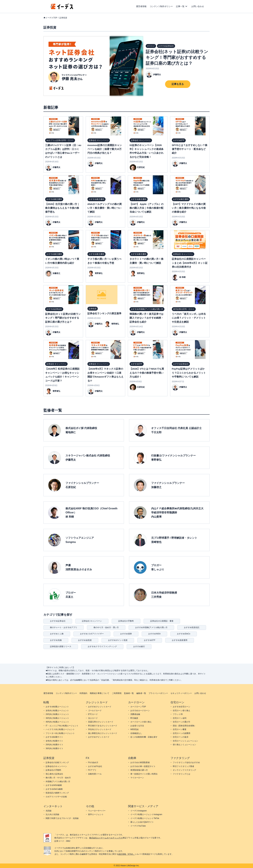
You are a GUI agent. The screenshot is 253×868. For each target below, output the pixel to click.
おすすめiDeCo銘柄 (54, 789)
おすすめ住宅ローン (182, 707)
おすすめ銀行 (139, 646)
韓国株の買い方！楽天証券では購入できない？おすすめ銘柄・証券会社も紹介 (147, 318)
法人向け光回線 (52, 814)
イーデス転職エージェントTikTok (145, 818)
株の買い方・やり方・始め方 (58, 778)
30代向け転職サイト (54, 748)
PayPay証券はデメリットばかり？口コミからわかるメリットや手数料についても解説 (189, 373)
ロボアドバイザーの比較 (56, 797)
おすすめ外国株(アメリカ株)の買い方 (151, 627)
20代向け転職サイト (54, 745)
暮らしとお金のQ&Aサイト (142, 822)
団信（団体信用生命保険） (184, 726)
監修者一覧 (129, 693)
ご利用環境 (117, 693)
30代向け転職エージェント (57, 718)
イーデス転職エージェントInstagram (146, 814)
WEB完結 (134, 729)
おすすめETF (150, 640)
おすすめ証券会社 (58, 621)
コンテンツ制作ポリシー (161, 6)
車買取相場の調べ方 (139, 770)
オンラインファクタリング (184, 770)
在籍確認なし (136, 733)
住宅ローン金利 (180, 718)
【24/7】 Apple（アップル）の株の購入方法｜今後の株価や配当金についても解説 (147, 208)
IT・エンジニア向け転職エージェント (62, 726)
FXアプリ (92, 770)
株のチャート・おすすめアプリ (64, 627)
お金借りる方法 (137, 726)
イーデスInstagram (139, 811)
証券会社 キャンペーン (92, 621)
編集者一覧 (141, 693)
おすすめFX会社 (95, 766)
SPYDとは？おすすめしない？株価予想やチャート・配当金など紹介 (190, 149)
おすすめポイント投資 (118, 640)
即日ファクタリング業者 (183, 766)
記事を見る (178, 84)
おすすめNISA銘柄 (54, 785)
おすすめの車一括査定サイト (143, 766)
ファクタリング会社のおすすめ (186, 762)
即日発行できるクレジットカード (103, 726)
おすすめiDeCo (184, 634)
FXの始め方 (93, 762)
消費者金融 (135, 714)
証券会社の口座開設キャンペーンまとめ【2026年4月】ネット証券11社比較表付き (190, 263)
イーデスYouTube (138, 826)
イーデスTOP (51, 18)
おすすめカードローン (140, 711)
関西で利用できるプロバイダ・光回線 (62, 818)
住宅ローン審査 (180, 729)
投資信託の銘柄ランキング (57, 793)
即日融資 (134, 718)
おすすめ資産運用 (180, 640)
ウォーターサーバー (97, 811)
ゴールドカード (95, 711)
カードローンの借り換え (141, 722)
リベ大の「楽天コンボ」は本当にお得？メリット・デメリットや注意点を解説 (189, 318)
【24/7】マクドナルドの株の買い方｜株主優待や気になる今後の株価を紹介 (189, 208)
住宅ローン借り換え (182, 711)
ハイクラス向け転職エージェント (60, 729)
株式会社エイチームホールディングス (106, 838)
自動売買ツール (95, 774)
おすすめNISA (154, 634)
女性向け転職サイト (54, 741)
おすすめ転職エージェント (57, 707)
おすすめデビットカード (99, 737)
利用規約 (83, 693)
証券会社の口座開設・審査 (162, 621)
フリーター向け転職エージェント (60, 733)
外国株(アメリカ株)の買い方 (58, 782)
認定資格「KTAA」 (126, 854)
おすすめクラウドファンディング (102, 646)
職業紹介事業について (100, 693)
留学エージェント (96, 814)
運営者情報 (141, 6)
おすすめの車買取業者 (140, 762)
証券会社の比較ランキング (57, 762)
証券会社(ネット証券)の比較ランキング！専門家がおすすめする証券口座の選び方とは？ (177, 57)
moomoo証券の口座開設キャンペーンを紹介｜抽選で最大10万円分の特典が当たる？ (105, 149)
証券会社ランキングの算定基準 (104, 313)
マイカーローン (137, 778)
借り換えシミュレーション (184, 745)
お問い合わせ (198, 6)
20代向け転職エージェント (57, 714)
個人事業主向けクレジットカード (103, 733)
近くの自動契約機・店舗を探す (144, 737)
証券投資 (63, 18)
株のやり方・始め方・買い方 (106, 627)
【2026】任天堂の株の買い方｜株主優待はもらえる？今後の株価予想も (62, 208)
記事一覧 (180, 6)
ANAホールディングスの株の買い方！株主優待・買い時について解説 (105, 208)
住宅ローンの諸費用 (182, 733)
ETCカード (93, 714)
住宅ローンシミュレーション (185, 741)
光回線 (49, 811)
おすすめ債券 (126, 634)
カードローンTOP (138, 707)
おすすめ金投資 (85, 640)
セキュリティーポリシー (181, 693)
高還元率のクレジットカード (101, 722)
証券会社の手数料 (126, 621)
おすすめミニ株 (57, 634)
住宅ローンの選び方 (182, 722)
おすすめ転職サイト (54, 737)
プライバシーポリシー (158, 693)
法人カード (93, 718)
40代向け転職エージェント (57, 722)
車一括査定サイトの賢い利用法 (144, 774)
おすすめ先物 (56, 640)
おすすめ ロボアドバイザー (92, 634)
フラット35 (178, 714)
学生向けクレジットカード (100, 729)
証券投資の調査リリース (61, 646)
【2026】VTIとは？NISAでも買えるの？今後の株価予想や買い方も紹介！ (147, 373)
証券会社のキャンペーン (56, 766)
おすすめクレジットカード (100, 707)
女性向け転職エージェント (57, 711)
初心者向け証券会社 (54, 774)
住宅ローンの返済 (181, 737)
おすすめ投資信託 (192, 627)
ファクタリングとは (182, 774)
